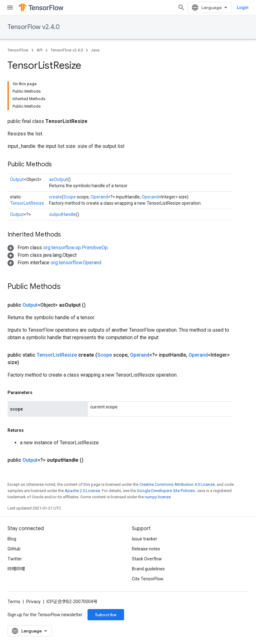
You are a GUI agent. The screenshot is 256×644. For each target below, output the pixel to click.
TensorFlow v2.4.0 (34, 27)
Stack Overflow (147, 559)
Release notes (146, 549)
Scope (70, 197)
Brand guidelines (148, 569)
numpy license (158, 497)
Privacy (33, 602)
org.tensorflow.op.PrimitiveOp (75, 248)
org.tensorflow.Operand (76, 263)
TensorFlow (18, 50)
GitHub (14, 549)
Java (95, 50)
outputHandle (63, 214)
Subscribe (106, 615)
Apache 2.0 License (82, 491)
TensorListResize (27, 203)
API (40, 50)
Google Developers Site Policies (166, 491)
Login (243, 7)
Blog (12, 539)
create (55, 197)
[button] (58, 248)
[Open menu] (10, 7)
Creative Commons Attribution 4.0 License (177, 484)
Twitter (15, 559)
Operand (99, 197)
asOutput (58, 179)
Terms (14, 602)
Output (17, 179)
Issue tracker (145, 539)
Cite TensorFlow (148, 579)
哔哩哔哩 (16, 569)
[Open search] (181, 7)
